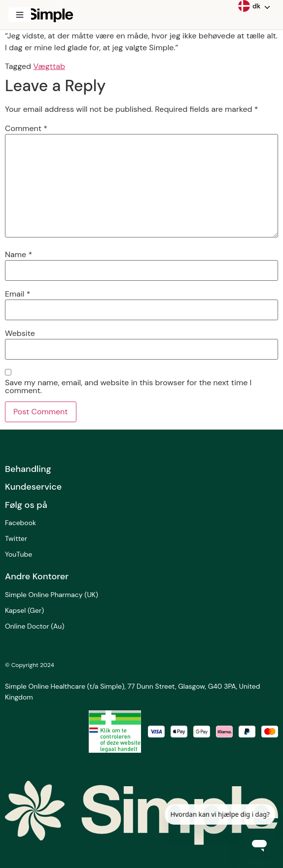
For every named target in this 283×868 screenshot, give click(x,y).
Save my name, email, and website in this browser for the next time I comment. (128, 387)
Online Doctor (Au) (35, 626)
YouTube (18, 554)
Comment (26, 129)
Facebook (20, 523)
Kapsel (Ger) (24, 610)
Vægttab (49, 66)
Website (20, 334)
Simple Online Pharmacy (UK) (52, 595)
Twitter (16, 538)
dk (249, 6)
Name (18, 255)
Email (18, 294)
